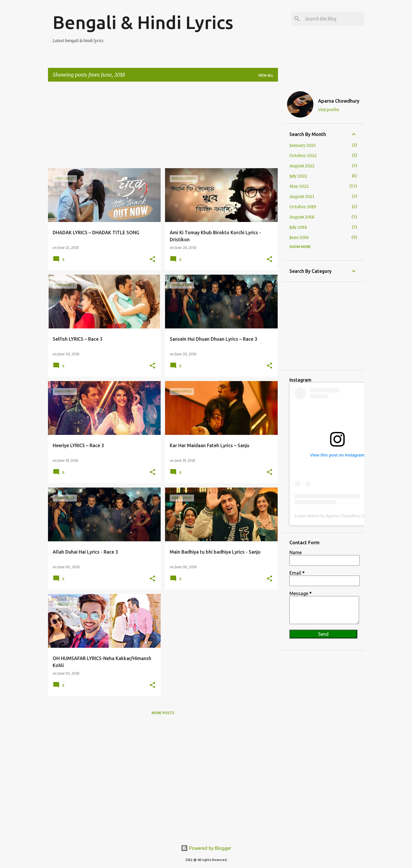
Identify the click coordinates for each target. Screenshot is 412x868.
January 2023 (303, 145)
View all (266, 75)
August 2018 (302, 217)
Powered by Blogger (206, 848)
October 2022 (303, 156)
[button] (152, 259)
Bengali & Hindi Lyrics (143, 22)
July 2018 (298, 227)
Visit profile (329, 110)
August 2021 (302, 197)
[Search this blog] (334, 19)
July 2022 (298, 176)
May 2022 (299, 186)
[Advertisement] (163, 127)
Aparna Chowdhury (339, 101)
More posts (163, 713)
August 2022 (302, 166)
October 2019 (303, 207)
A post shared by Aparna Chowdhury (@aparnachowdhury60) (350, 516)
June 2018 (299, 237)
